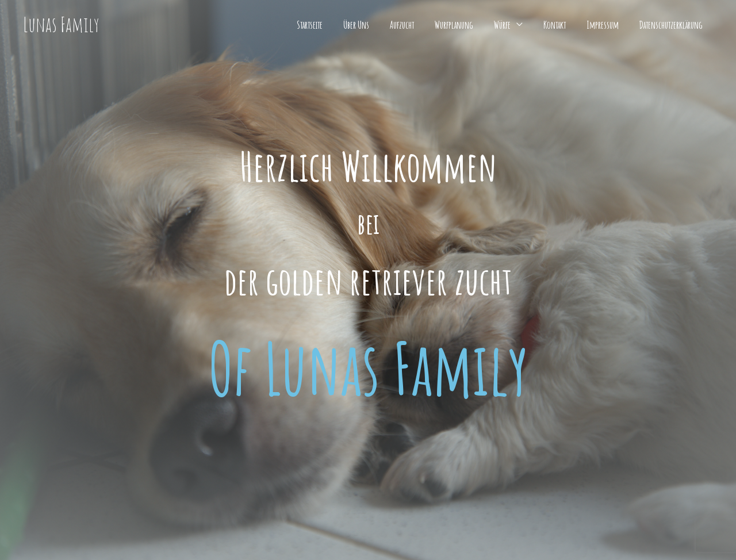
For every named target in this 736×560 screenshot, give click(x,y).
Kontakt (555, 25)
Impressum (603, 25)
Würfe (502, 25)
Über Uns (356, 25)
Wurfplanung (454, 25)
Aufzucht (402, 25)
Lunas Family (61, 24)
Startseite (310, 25)
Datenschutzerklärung (671, 25)
